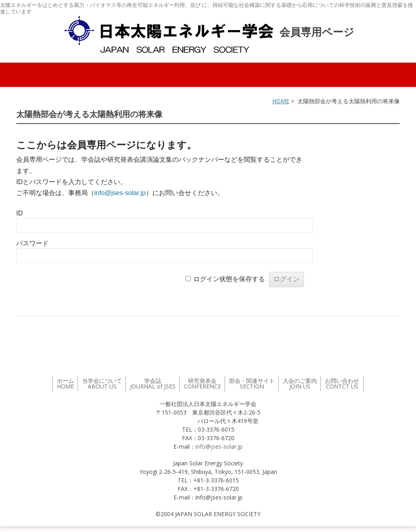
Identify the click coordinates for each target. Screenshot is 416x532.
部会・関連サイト (252, 383)
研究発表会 (202, 383)
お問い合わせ (342, 383)
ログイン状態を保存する (229, 279)
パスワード (32, 243)
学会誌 (153, 383)
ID (19, 213)
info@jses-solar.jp (120, 193)
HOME (281, 101)
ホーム (65, 383)
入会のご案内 (300, 383)
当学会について (102, 383)
